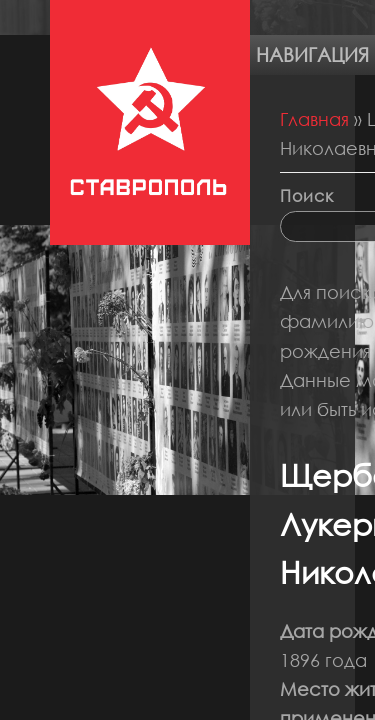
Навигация (312, 54)
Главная (314, 119)
